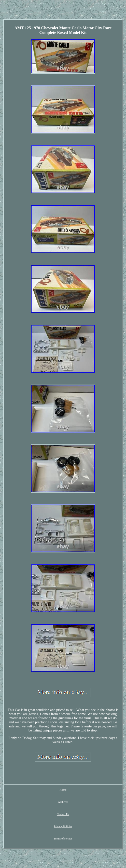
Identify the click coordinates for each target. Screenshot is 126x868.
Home (63, 790)
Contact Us (63, 814)
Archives (63, 802)
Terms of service (63, 838)
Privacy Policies (63, 826)
